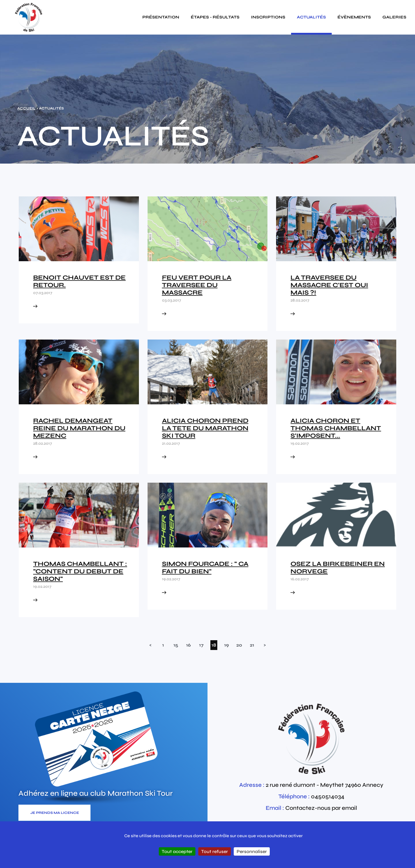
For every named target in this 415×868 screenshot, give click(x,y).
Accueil (26, 108)
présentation (161, 17)
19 (227, 645)
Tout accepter (177, 851)
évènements (354, 17)
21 (252, 645)
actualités (311, 17)
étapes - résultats (215, 17)
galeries (394, 17)
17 (201, 645)
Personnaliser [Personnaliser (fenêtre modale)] (252, 851)
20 (239, 645)
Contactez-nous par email (321, 808)
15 (176, 645)
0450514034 (328, 796)
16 (188, 645)
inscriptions (268, 17)
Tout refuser (215, 851)
